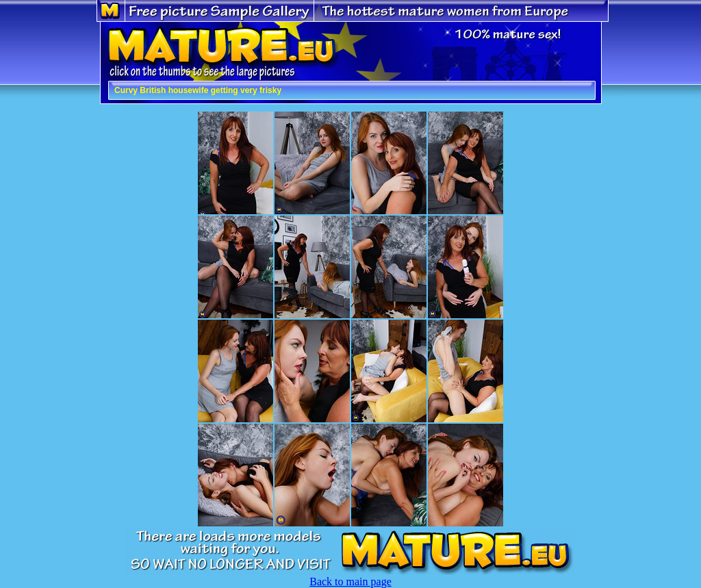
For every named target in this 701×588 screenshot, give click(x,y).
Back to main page (350, 581)
